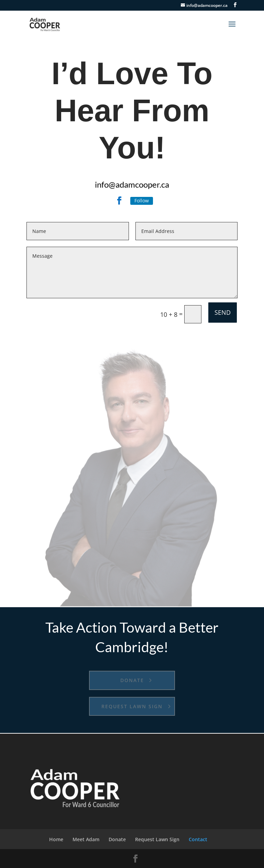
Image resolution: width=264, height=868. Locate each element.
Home (56, 839)
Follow (142, 201)
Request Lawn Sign (132, 706)
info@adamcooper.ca (132, 184)
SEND (223, 312)
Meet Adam (86, 839)
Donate (132, 680)
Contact (198, 839)
